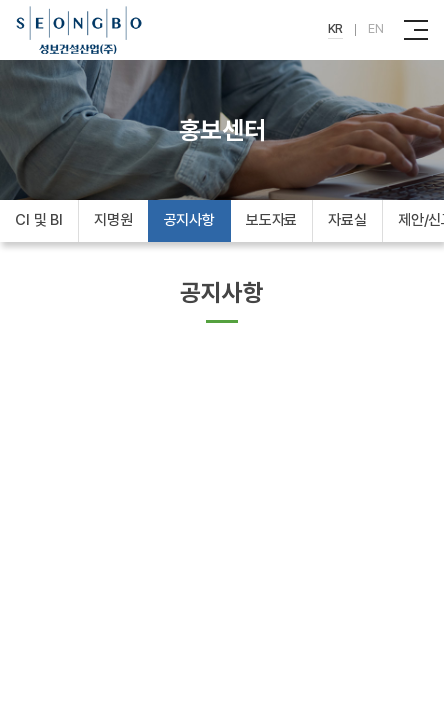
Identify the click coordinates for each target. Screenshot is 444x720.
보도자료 (271, 220)
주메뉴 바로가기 (0, 0)
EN (376, 28)
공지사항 (189, 220)
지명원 (113, 220)
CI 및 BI (39, 220)
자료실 (347, 220)
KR (336, 28)
